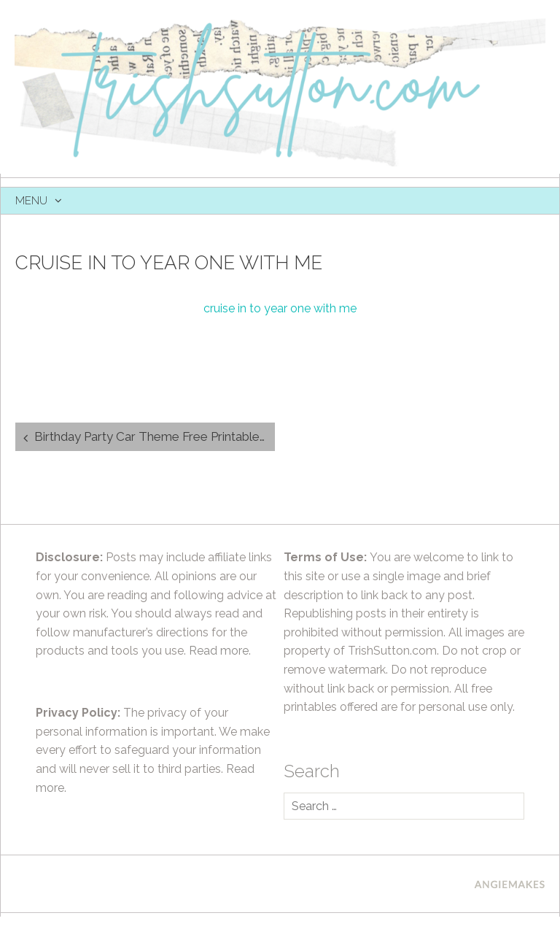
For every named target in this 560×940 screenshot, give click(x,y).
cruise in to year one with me (280, 308)
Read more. (220, 651)
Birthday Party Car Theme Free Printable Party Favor (155, 436)
